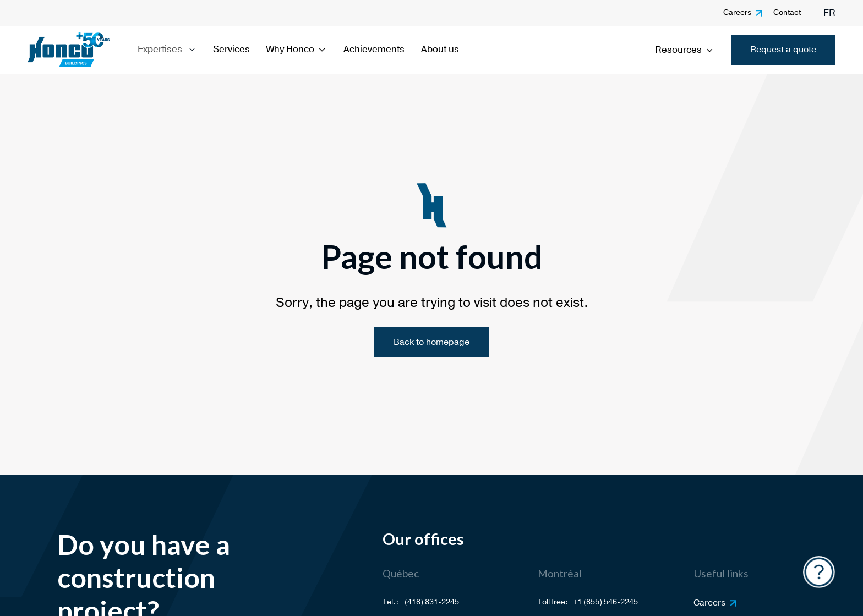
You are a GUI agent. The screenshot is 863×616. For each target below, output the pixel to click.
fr (829, 13)
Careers (737, 12)
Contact (787, 12)
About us (440, 49)
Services (231, 49)
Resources (685, 50)
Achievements (374, 49)
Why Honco (297, 49)
